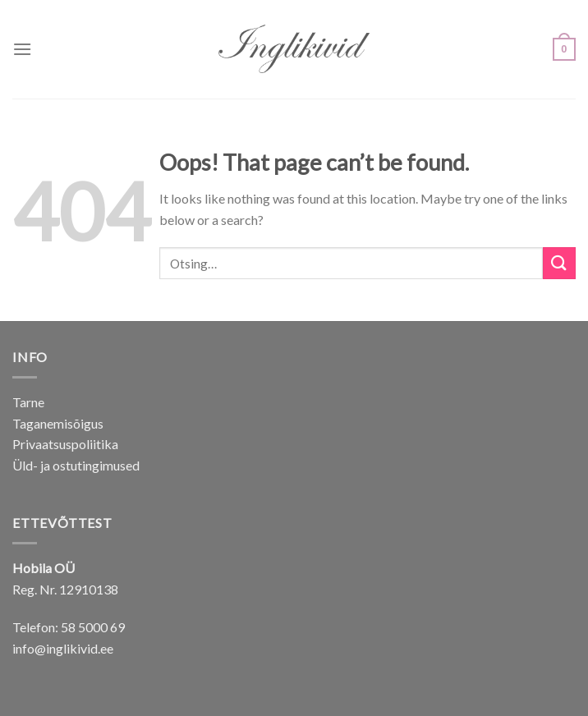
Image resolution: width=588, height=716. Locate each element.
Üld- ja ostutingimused (76, 465)
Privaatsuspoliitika (65, 444)
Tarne (28, 402)
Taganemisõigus (58, 423)
